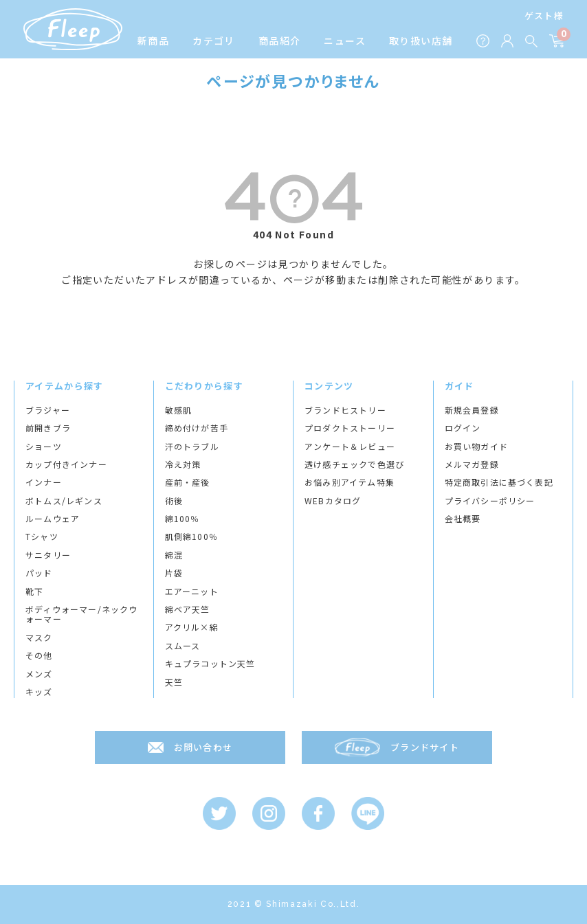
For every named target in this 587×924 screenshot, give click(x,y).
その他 (39, 655)
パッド (39, 573)
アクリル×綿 (192, 627)
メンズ (39, 674)
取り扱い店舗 (421, 41)
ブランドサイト (425, 747)
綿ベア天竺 (188, 609)
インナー (44, 482)
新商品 (153, 41)
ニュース (345, 41)
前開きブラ (48, 428)
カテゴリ (214, 41)
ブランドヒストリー (345, 410)
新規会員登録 (472, 410)
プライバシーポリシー (490, 501)
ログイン (463, 428)
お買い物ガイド (476, 447)
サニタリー (48, 555)
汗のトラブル (192, 447)
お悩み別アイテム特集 (350, 482)
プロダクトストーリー (350, 428)
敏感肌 (179, 410)
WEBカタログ (333, 501)
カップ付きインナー (66, 464)
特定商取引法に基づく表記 (499, 482)
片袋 (174, 573)
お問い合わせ (203, 747)
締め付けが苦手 (197, 428)
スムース (183, 646)
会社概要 (463, 519)
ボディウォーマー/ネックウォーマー (82, 615)
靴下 (34, 591)
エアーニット (192, 591)
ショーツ (44, 447)
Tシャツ (42, 537)
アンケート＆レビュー (350, 447)
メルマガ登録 (472, 464)
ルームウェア (53, 519)
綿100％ (182, 519)
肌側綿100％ (191, 537)
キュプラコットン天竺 (210, 664)
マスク (39, 638)
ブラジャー (48, 410)
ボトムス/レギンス (64, 501)
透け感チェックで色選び (354, 464)
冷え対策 (183, 464)
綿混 (174, 555)
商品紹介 (280, 41)
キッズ (39, 692)
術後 (174, 501)
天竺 (174, 682)
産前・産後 (188, 482)
